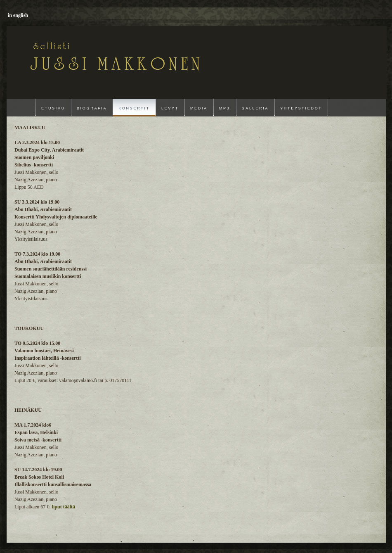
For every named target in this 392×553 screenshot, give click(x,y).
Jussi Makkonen (66, 55)
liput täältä (64, 507)
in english (18, 15)
